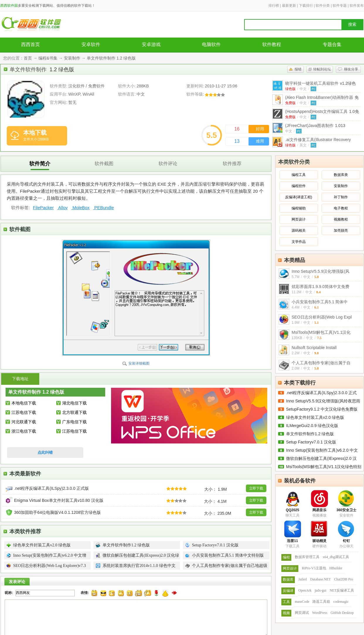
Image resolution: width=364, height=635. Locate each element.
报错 (298, 69)
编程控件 (299, 186)
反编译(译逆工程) (299, 197)
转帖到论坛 (322, 69)
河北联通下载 (24, 422)
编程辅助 (299, 208)
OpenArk (305, 590)
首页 (28, 58)
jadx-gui (321, 590)
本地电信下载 (24, 403)
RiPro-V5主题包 (314, 568)
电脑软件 (211, 44)
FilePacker (43, 208)
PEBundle (104, 208)
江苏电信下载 (24, 412)
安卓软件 (91, 44)
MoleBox (80, 208)
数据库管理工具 (307, 557)
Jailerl (303, 579)
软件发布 (357, 6)
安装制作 (72, 58)
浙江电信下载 (24, 431)
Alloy (62, 208)
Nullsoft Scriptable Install (314, 348)
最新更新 (289, 6)
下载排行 (306, 6)
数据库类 (341, 175)
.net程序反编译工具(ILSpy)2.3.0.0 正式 (321, 393)
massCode (302, 602)
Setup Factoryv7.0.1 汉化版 (311, 442)
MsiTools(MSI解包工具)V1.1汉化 (321, 332)
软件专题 (340, 6)
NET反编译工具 (342, 590)
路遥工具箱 (321, 602)
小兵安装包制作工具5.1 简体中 (320, 302)
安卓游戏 (151, 44)
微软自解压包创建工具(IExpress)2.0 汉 (321, 458)
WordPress (320, 613)
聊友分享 (351, 69)
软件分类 (323, 6)
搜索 (352, 24)
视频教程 (341, 219)
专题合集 (332, 44)
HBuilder (336, 568)
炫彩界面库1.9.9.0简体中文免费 (320, 287)
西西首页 (30, 44)
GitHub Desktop (342, 613)
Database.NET (320, 579)
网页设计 (299, 219)
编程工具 (299, 175)
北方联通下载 (74, 412)
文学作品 (299, 242)
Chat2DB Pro (344, 579)
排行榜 (274, 6)
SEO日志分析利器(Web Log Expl (322, 317)
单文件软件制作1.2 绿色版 (310, 434)
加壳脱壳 (341, 231)
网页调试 (302, 613)
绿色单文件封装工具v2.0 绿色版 (315, 417)
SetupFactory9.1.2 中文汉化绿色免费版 (322, 409)
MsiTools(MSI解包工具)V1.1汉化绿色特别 (324, 467)
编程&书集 (48, 58)
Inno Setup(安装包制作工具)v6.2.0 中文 (322, 450)
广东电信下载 (74, 422)
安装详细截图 (139, 363)
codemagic (341, 602)
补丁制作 (341, 197)
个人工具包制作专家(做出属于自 (321, 363)
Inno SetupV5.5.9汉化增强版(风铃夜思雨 (323, 401)
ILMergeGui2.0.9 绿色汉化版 (312, 426)
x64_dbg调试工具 (336, 557)
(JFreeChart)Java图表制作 (315, 126)
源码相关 (299, 231)
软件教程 (272, 44)
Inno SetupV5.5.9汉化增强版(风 (320, 271)
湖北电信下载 (74, 403)
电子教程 (341, 208)
